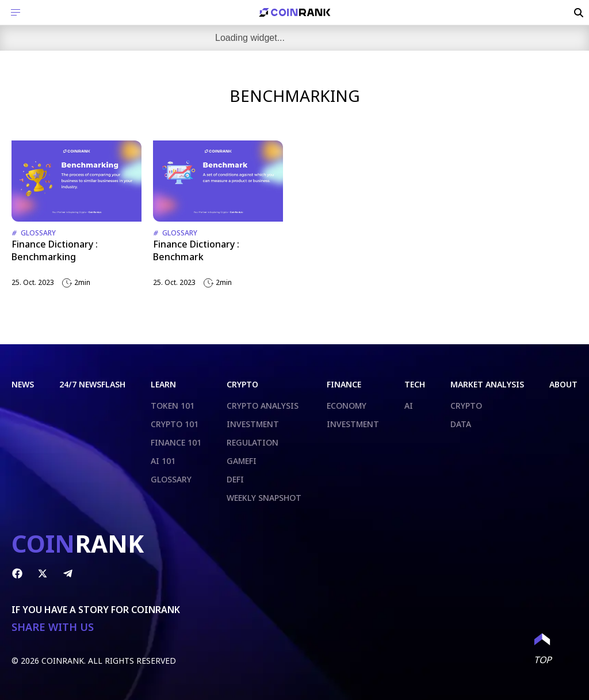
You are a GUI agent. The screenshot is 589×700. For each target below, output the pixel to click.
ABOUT (563, 384)
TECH (415, 384)
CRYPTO (242, 384)
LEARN (163, 384)
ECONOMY (347, 406)
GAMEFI (242, 461)
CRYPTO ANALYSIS (263, 406)
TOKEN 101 (173, 406)
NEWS (23, 384)
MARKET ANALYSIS (487, 384)
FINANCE (344, 384)
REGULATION (253, 442)
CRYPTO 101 (175, 424)
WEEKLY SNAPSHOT (264, 498)
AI (409, 406)
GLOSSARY (171, 479)
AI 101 (163, 461)
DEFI (235, 479)
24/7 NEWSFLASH (92, 384)
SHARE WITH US (53, 627)
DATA (461, 424)
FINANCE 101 (176, 442)
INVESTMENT (253, 424)
